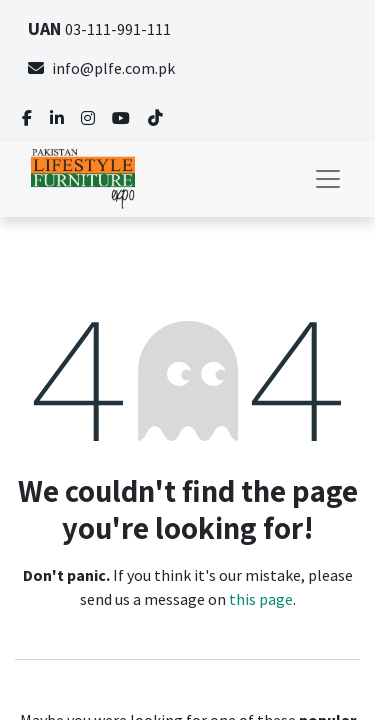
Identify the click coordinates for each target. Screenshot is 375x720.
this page (261, 599)
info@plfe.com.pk (101, 68)
